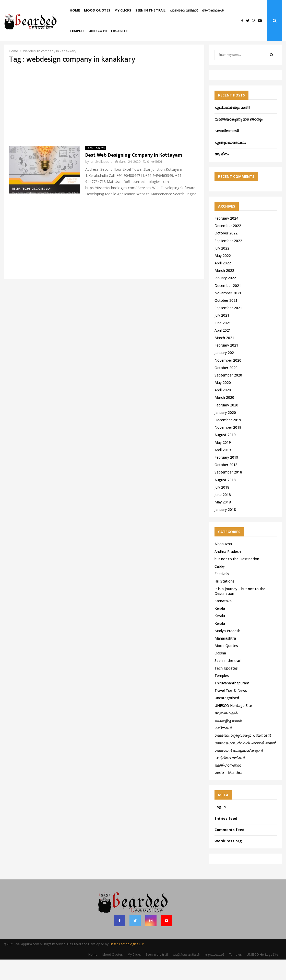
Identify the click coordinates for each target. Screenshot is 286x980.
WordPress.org (228, 861)
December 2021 (228, 306)
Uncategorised (227, 718)
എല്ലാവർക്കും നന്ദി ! (232, 128)
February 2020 (226, 426)
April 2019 (223, 470)
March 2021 (224, 358)
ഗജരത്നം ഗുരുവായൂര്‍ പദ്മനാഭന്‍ (243, 756)
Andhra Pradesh (228, 572)
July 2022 (222, 269)
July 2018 (222, 508)
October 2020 (226, 388)
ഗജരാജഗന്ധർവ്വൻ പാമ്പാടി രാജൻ (245, 763)
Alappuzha (223, 564)
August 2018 (225, 500)
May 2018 (223, 523)
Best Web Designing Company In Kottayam (134, 176)
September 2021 (228, 328)
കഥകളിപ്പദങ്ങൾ (228, 741)
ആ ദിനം (222, 174)
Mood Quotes (97, 10)
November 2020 (228, 381)
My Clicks (123, 10)
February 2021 (226, 366)
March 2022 (224, 291)
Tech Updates (96, 168)
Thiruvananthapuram (232, 703)
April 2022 (223, 283)
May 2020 (223, 403)
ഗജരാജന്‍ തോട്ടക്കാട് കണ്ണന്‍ (239, 771)
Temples (77, 31)
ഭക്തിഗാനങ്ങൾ (228, 786)
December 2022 (228, 246)
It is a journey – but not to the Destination (240, 612)
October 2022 (226, 254)
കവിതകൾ (223, 748)
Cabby (220, 587)
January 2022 (225, 298)
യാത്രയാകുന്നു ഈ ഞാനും (239, 140)
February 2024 (226, 239)
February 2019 (226, 478)
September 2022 (228, 261)
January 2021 (225, 373)
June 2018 (223, 515)
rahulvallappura (101, 182)
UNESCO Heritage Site (108, 31)
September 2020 (228, 396)
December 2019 (228, 440)
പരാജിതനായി (227, 151)
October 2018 (226, 485)
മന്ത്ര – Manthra (228, 793)
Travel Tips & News (231, 711)
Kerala (220, 629)
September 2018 (228, 493)
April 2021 (223, 351)
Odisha (220, 674)
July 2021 (222, 336)
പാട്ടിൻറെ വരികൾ (184, 10)
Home (75, 10)
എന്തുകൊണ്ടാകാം (230, 163)
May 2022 (223, 276)
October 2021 (226, 321)
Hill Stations (224, 602)
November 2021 (228, 313)
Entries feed (226, 839)
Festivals (222, 594)
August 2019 (225, 455)
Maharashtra (225, 659)
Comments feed (229, 850)
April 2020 (223, 410)
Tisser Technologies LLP (127, 965)
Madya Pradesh (227, 651)
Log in (220, 827)
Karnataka (223, 621)
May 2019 (223, 463)
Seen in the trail (150, 10)
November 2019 (228, 448)
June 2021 (223, 343)
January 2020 (225, 433)
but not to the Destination (237, 579)
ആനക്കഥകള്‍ (213, 10)
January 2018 (225, 530)
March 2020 (224, 418)
